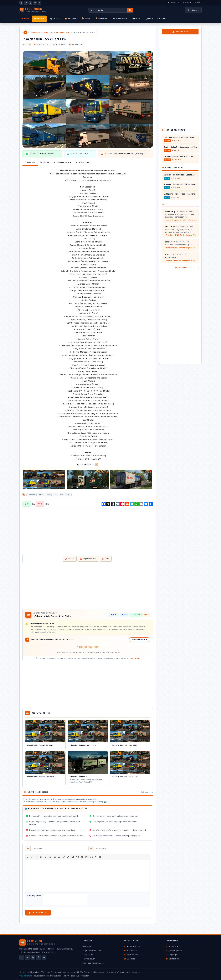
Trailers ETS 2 (48, 32)
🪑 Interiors (101, 19)
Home (25, 19)
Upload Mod (180, 32)
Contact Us (173, 2)
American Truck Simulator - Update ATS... (180, 175)
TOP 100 (39, 19)
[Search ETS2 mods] (108, 10)
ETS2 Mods (35, 32)
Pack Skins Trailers (63, 32)
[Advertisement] (88, 531)
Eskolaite (32, 495)
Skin (41, 495)
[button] (28, 857)
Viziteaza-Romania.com (93, 963)
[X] (40, 3)
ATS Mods (87, 946)
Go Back (70, 559)
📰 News (137, 19)
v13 (55, 495)
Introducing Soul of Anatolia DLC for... (179, 157)
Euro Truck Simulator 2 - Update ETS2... (179, 138)
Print (106, 559)
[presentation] (28, 857)
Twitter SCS (131, 951)
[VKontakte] (26, 3)
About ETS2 (173, 946)
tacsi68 (28, 44)
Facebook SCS (132, 946)
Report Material (88, 559)
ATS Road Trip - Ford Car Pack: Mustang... (180, 184)
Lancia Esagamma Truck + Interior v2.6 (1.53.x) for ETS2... (181, 220)
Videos (162, 19)
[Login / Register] (193, 10)
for (62, 495)
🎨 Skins (86, 19)
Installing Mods (174, 951)
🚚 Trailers (71, 19)
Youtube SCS (132, 955)
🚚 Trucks (55, 19)
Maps (150, 19)
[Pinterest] (35, 3)
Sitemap (187, 2)
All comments (180, 267)
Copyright (172, 955)
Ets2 (68, 495)
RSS (197, 2)
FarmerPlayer (89, 959)
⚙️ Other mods (120, 19)
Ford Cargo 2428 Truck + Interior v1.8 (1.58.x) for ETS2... (181, 235)
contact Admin (134, 658)
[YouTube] (30, 3)
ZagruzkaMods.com (92, 951)
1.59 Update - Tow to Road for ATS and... (180, 194)
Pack (48, 495)
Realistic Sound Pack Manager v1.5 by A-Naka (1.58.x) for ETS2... (181, 248)
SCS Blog (130, 959)
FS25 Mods (88, 955)
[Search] (130, 10)
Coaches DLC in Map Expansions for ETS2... (180, 147)
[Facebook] (21, 3)
